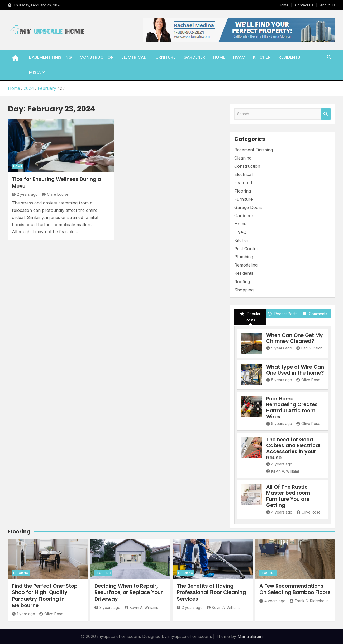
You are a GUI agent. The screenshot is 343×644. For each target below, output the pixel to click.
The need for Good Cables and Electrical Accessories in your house (293, 449)
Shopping (244, 290)
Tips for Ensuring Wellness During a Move (56, 183)
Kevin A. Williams (283, 471)
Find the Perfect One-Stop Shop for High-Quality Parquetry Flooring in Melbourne (45, 596)
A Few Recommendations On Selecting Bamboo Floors (295, 589)
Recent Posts (283, 314)
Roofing (242, 282)
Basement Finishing (50, 57)
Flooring (243, 191)
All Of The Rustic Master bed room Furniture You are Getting (288, 496)
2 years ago (25, 194)
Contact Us (304, 5)
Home (284, 5)
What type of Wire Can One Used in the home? (295, 370)
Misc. (35, 72)
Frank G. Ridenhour (309, 601)
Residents (289, 57)
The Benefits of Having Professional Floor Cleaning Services (211, 592)
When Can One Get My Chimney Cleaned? (295, 338)
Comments (315, 314)
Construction (97, 57)
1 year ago (23, 614)
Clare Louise (55, 194)
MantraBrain (250, 636)
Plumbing (244, 257)
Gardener (194, 57)
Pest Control (247, 249)
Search (326, 114)
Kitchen (262, 57)
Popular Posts (250, 317)
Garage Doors (248, 207)
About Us (328, 5)
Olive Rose (308, 380)
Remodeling (246, 265)
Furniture (165, 57)
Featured (243, 183)
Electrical (134, 57)
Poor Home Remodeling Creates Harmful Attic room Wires (292, 408)
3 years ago (107, 607)
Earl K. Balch (309, 348)
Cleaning (243, 158)
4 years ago (279, 464)
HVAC (239, 57)
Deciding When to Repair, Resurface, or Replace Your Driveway (129, 592)
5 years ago (279, 348)
